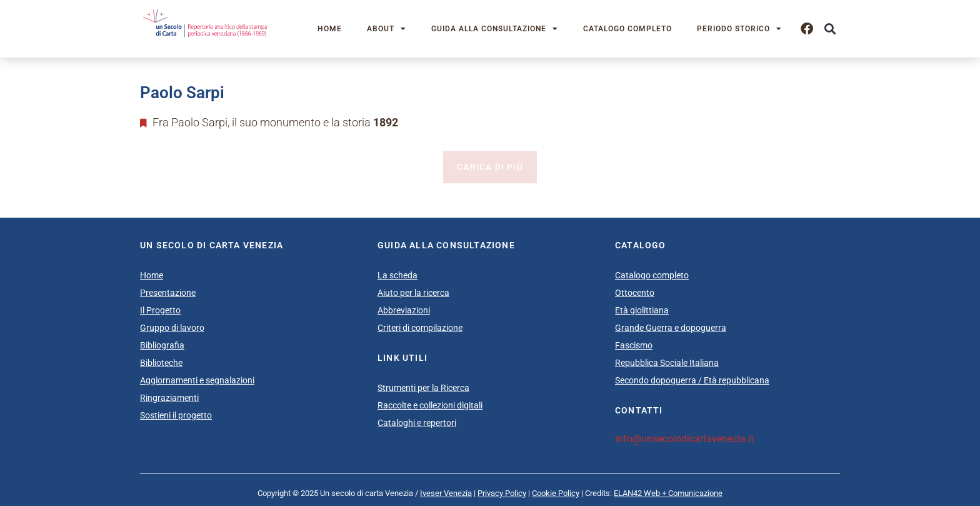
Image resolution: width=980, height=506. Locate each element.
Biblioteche (161, 363)
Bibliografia (162, 345)
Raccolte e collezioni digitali (430, 405)
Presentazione (168, 293)
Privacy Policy (502, 493)
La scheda (397, 275)
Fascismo (634, 345)
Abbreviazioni (404, 310)
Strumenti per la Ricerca (423, 388)
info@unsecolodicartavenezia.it (684, 439)
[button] (830, 29)
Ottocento (635, 293)
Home (330, 29)
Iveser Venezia (446, 493)
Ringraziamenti (169, 398)
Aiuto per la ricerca (413, 293)
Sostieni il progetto (176, 415)
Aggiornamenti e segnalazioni (197, 380)
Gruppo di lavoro (172, 328)
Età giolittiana (642, 310)
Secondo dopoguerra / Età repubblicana (692, 380)
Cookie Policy (556, 493)
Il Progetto (160, 310)
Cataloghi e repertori (417, 423)
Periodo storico (739, 29)
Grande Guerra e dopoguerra (671, 328)
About (387, 29)
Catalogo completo (627, 29)
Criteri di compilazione (420, 328)
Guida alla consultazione (495, 29)
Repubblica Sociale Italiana (667, 363)
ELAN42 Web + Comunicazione (668, 493)
